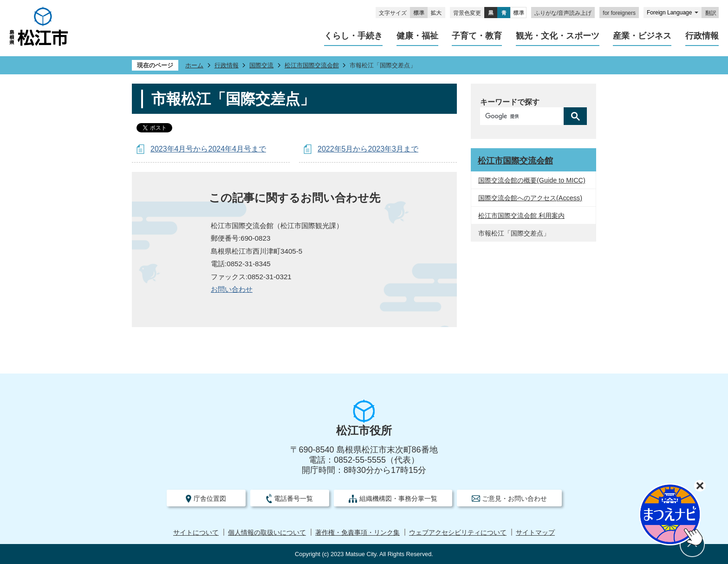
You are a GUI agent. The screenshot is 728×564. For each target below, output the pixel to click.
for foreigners (619, 13)
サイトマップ (535, 533)
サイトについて (196, 533)
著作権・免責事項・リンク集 (357, 533)
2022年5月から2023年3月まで (368, 149)
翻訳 (711, 13)
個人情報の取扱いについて (267, 533)
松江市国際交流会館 (312, 65)
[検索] (524, 116)
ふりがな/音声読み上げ (563, 13)
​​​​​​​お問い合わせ (232, 289)
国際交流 (261, 65)
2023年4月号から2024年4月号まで (208, 149)
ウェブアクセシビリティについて (458, 533)
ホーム (194, 65)
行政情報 (227, 65)
